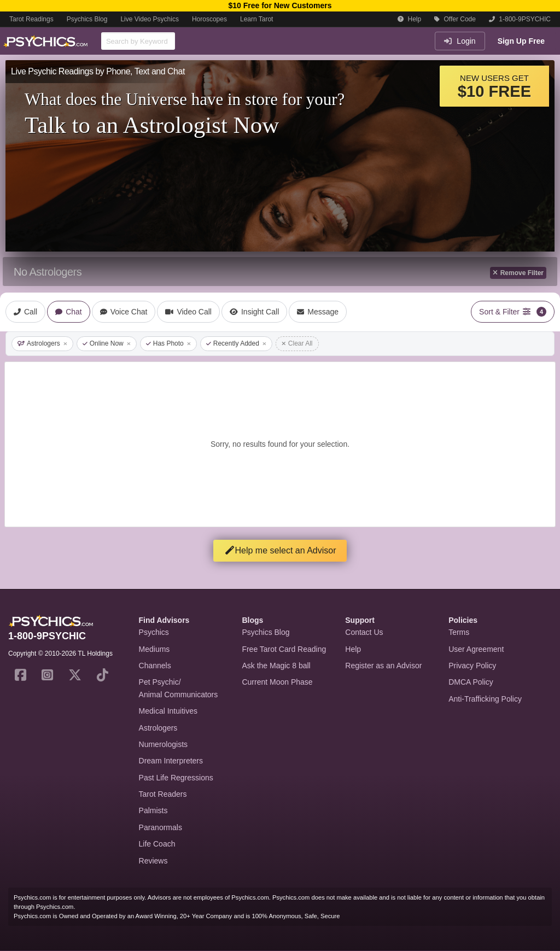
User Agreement (476, 649)
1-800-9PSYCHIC (520, 19)
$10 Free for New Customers (280, 5)
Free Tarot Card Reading (284, 649)
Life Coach (157, 844)
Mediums (154, 649)
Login (460, 41)
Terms (459, 632)
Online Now (107, 343)
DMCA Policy (471, 682)
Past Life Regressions (176, 778)
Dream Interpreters (171, 761)
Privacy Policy (472, 666)
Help (409, 19)
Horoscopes (209, 19)
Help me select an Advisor (280, 550)
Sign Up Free (521, 41)
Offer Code (455, 19)
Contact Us (364, 632)
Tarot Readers (163, 794)
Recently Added (236, 343)
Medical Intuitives (168, 711)
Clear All (297, 343)
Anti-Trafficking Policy (485, 699)
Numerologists (163, 744)
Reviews (153, 861)
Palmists (153, 810)
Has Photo (168, 343)
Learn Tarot (257, 19)
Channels (155, 666)
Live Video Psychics (150, 19)
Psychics (154, 632)
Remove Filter (518, 273)
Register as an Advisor (383, 666)
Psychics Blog (87, 19)
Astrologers (42, 343)
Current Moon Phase (277, 682)
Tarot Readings (31, 19)
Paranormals (161, 827)
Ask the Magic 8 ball (276, 666)
